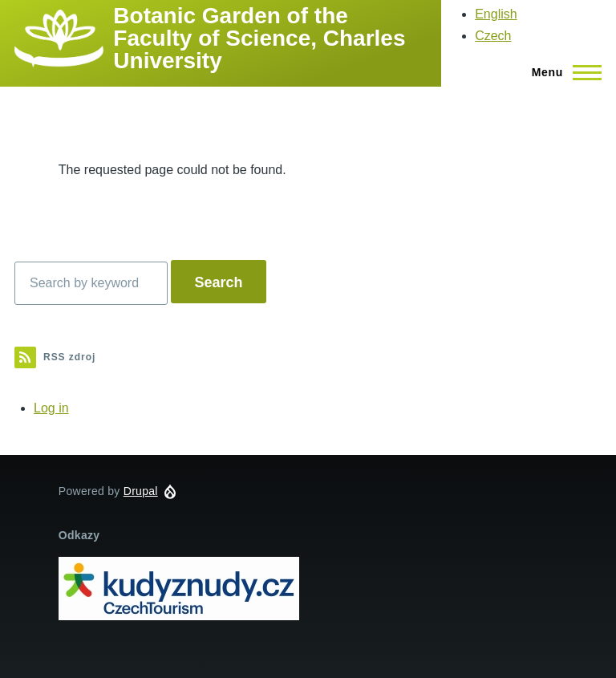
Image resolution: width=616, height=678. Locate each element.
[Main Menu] (562, 72)
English (496, 14)
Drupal (141, 491)
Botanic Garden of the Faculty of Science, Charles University (259, 38)
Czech (493, 36)
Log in (51, 408)
